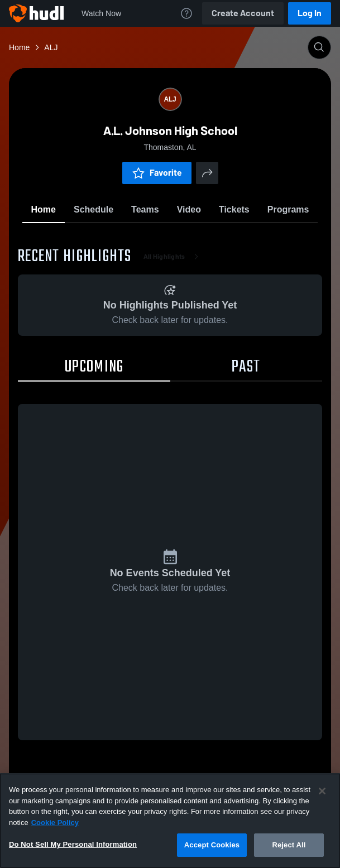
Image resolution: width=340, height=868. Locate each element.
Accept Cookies (212, 845)
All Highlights (173, 257)
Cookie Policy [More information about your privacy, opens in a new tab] (55, 823)
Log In (310, 13)
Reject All (289, 845)
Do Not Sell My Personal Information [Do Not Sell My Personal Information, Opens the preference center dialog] (73, 844)
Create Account (243, 13)
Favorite (157, 173)
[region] (170, 821)
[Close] (322, 791)
